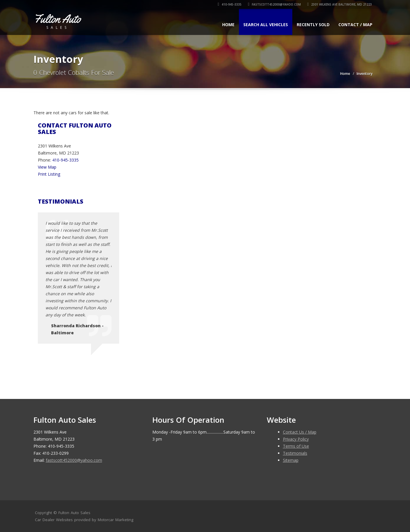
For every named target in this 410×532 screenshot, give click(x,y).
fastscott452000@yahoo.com (275, 4)
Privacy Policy (296, 439)
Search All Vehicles (266, 25)
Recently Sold (313, 25)
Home (228, 25)
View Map (47, 167)
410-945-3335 (230, 4)
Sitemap (291, 460)
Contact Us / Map (300, 432)
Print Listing (49, 174)
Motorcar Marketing (115, 520)
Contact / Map (355, 25)
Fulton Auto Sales (74, 513)
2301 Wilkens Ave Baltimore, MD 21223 (340, 4)
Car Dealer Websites (54, 520)
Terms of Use (296, 446)
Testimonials (295, 453)
